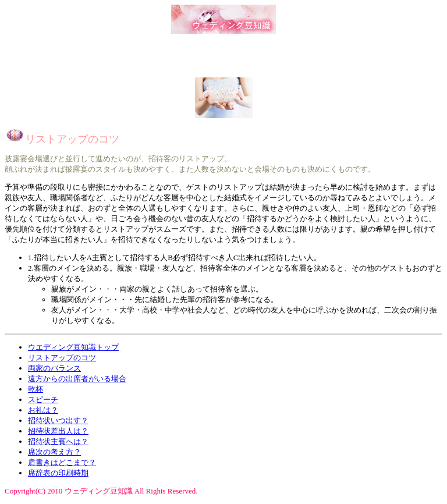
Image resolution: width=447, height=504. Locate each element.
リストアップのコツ (62, 358)
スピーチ (43, 400)
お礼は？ (43, 410)
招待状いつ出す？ (58, 420)
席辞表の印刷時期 (58, 473)
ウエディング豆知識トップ (73, 347)
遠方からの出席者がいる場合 (77, 379)
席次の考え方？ (54, 452)
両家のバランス (54, 368)
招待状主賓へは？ (58, 441)
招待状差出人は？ (58, 431)
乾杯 (36, 389)
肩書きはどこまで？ (62, 462)
